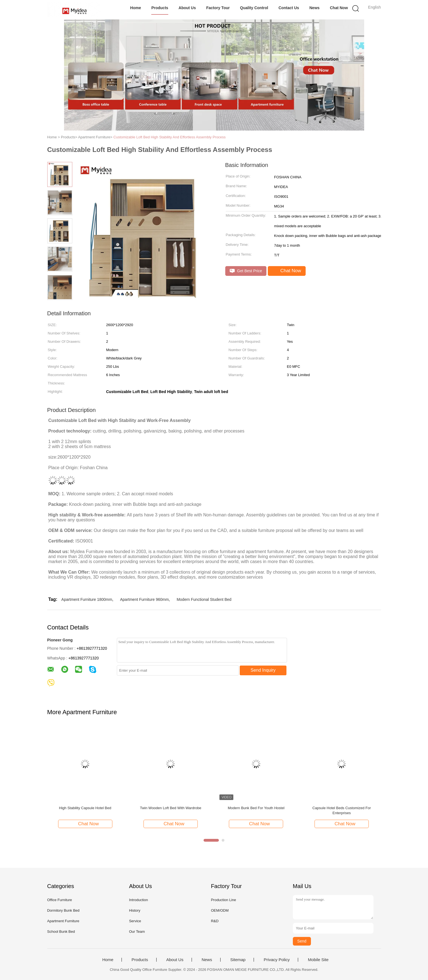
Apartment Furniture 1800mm (87, 599)
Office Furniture (60, 900)
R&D (215, 921)
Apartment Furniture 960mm (144, 599)
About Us (187, 8)
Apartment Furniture (63, 921)
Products (160, 8)
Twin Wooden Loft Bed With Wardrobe (170, 808)
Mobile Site (318, 960)
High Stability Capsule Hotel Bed (85, 808)
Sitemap (238, 960)
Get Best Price (246, 271)
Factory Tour (218, 8)
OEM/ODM (220, 910)
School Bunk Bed (61, 932)
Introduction (138, 900)
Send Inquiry (263, 670)
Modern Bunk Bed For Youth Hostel (256, 808)
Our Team (137, 932)
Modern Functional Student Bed (204, 599)
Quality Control (254, 8)
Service (135, 921)
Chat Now (339, 8)
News (314, 8)
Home (136, 8)
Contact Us (289, 8)
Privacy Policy (277, 960)
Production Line (223, 900)
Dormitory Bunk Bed (63, 910)
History (135, 910)
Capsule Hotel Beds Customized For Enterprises (342, 810)
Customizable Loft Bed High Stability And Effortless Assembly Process (170, 137)
